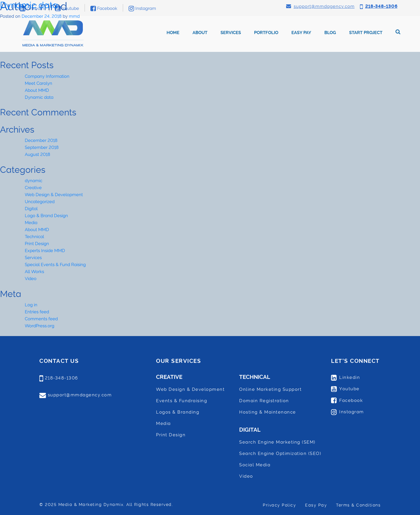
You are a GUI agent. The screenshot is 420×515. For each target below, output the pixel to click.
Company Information (47, 76)
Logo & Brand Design (46, 216)
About (200, 33)
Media (31, 223)
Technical (34, 237)
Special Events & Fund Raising (55, 265)
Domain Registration (264, 401)
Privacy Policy (279, 505)
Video (31, 279)
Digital (31, 209)
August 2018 (37, 154)
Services (231, 33)
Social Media (255, 465)
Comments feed (41, 319)
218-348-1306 (62, 378)
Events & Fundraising (182, 401)
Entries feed (37, 312)
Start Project (366, 33)
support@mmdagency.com (80, 395)
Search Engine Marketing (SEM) (277, 442)
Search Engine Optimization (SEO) (280, 454)
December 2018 (41, 140)
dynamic (34, 181)
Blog (330, 33)
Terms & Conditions (358, 505)
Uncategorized (40, 202)
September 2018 (42, 147)
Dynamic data (29, 5)
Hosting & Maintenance (268, 412)
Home (173, 33)
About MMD (37, 90)
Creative (33, 188)
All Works (34, 272)
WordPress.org (40, 326)
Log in (31, 305)
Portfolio (266, 33)
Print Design (37, 244)
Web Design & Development (54, 195)
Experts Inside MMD (45, 251)
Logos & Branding (178, 412)
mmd (74, 16)
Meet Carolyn (38, 83)
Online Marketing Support (270, 389)
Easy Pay (301, 33)
